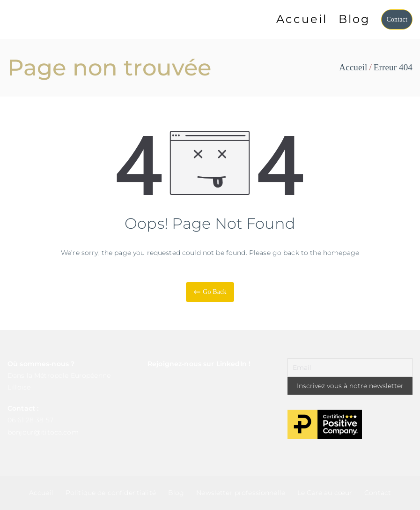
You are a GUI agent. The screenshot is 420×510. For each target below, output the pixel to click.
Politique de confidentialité (111, 493)
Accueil (302, 19)
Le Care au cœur (325, 493)
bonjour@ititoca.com (43, 432)
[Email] (350, 367)
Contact (397, 19)
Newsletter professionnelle (241, 493)
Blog (354, 19)
